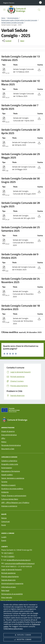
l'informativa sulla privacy (13, 629)
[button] (9, 3)
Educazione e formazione (11, 471)
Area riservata (7, 597)
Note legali (5, 590)
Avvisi (4, 525)
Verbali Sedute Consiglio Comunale (12, 22)
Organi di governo (8, 431)
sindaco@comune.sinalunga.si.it (19, 560)
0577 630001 (9, 556)
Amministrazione (13, 18)
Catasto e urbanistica (9, 461)
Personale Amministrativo (11, 445)
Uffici (3, 438)
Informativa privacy (9, 587)
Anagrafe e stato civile (10, 464)
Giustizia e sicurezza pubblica (12, 489)
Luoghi (4, 537)
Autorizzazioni (7, 468)
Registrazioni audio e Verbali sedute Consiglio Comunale (19, 20)
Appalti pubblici (7, 475)
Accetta (22, 640)
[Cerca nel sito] (39, 10)
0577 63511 (9, 553)
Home (3, 18)
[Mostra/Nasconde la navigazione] (4, 10)
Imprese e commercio (9, 506)
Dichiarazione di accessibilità (12, 594)
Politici (4, 442)
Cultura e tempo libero (10, 499)
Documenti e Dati (8, 449)
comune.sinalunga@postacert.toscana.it (20, 563)
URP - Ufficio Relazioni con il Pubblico (15, 503)
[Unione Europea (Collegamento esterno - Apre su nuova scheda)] (22, 410)
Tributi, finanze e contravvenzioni (14, 496)
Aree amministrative (9, 435)
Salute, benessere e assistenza (13, 478)
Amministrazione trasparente (12, 583)
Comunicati (6, 521)
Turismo (4, 482)
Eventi (4, 540)
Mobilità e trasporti (8, 485)
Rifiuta (22, 635)
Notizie (4, 518)
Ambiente (5, 492)
